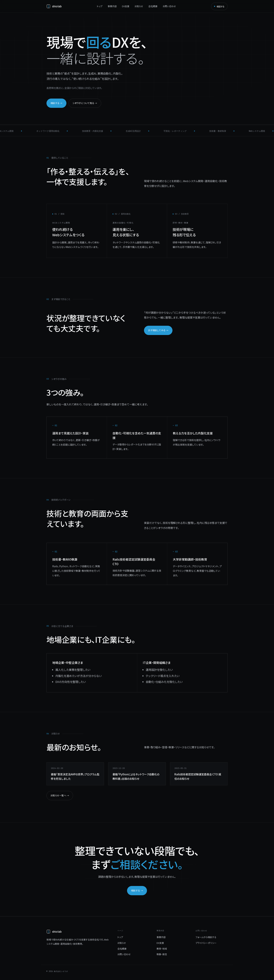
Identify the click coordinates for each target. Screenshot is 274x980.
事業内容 (112, 6)
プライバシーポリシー (206, 943)
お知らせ (139, 6)
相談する (219, 6)
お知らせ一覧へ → (60, 795)
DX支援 (126, 6)
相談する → (56, 103)
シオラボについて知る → (85, 103)
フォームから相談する (206, 937)
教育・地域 (162, 949)
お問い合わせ (169, 6)
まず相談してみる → (158, 330)
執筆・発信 (162, 954)
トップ (100, 6)
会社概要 (153, 6)
